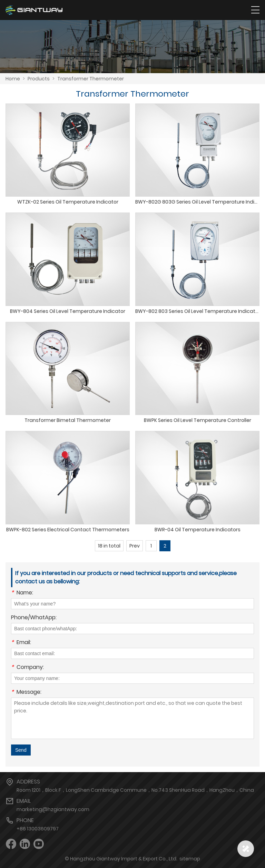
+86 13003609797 (38, 829)
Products (39, 79)
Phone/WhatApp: (34, 618)
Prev (135, 546)
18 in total (109, 546)
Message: (26, 693)
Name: (22, 593)
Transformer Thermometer (91, 79)
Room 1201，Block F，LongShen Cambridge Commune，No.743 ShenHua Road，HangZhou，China (135, 790)
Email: (21, 643)
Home (13, 79)
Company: (27, 668)
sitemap (190, 859)
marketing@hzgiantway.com (53, 809)
